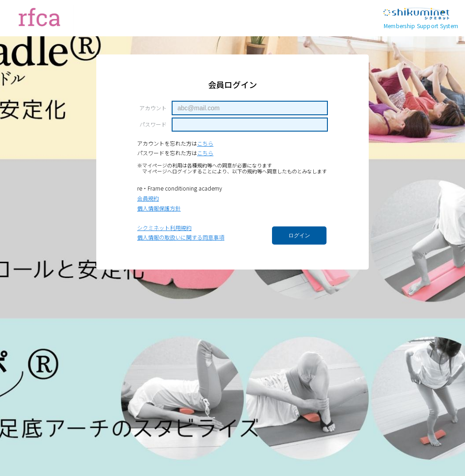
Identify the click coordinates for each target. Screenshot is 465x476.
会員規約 (148, 198)
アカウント (153, 108)
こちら (205, 143)
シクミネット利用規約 (164, 228)
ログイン (299, 236)
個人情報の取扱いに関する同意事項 (181, 237)
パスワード (153, 124)
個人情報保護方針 (159, 208)
